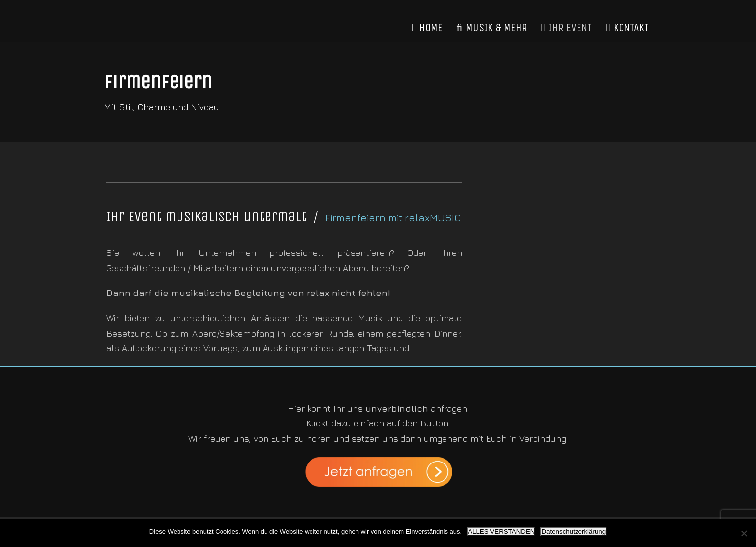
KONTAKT (627, 28)
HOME (427, 28)
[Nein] (744, 533)
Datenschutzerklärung (574, 531)
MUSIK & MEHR (492, 28)
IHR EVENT (566, 28)
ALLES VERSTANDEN (501, 531)
